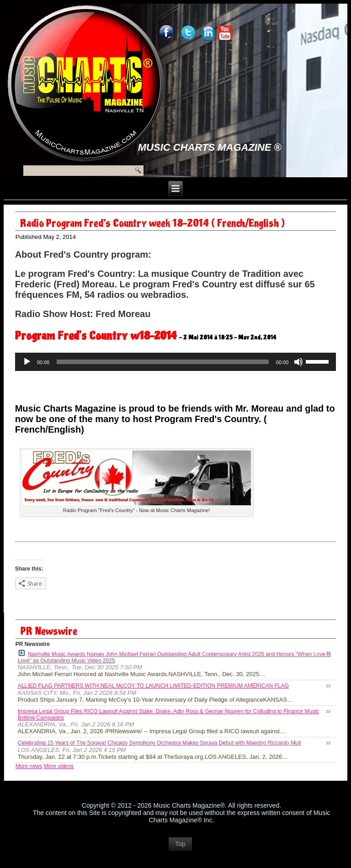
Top (180, 844)
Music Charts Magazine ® (210, 147)
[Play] (27, 362)
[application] (176, 362)
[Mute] (298, 362)
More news (29, 766)
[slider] (163, 362)
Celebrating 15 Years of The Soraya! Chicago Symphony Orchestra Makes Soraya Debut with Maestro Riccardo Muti (160, 743)
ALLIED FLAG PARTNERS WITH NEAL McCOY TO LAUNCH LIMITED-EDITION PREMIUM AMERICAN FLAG (153, 686)
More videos (59, 766)
